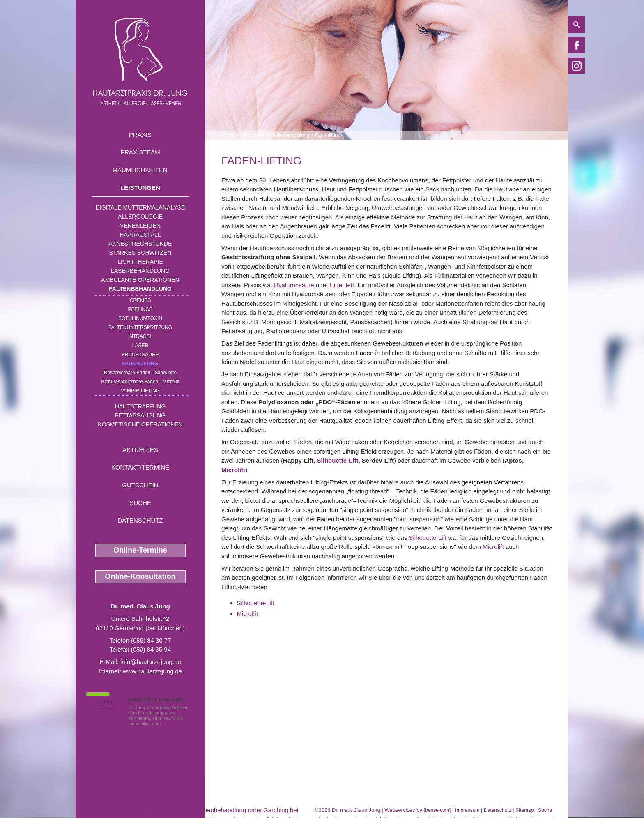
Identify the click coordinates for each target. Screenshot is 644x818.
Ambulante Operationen (140, 280)
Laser (140, 346)
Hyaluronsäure (294, 285)
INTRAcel (140, 336)
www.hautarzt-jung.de (152, 671)
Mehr (172, 724)
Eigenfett (342, 285)
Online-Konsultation (140, 576)
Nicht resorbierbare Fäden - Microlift (140, 382)
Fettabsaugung (140, 415)
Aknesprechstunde (140, 244)
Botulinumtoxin (140, 318)
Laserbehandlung (140, 271)
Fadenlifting (140, 364)
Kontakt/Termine (140, 467)
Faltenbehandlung (140, 289)
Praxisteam (140, 152)
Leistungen (140, 188)
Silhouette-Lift (338, 460)
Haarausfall (140, 235)
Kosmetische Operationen (140, 424)
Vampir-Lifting (140, 391)
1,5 (106, 705)
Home (228, 135)
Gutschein (140, 485)
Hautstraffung (140, 406)
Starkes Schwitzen (140, 253)
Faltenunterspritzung (140, 327)
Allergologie (140, 217)
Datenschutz (140, 520)
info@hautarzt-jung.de (151, 662)
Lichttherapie (140, 262)
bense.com (437, 810)
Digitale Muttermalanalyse (140, 207)
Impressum (467, 810)
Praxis (140, 135)
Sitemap (524, 810)
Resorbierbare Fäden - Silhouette (140, 373)
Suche (140, 503)
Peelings (140, 309)
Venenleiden (140, 226)
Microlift (233, 470)
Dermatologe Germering (109, 810)
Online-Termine (140, 550)
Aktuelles (140, 450)
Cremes (140, 300)
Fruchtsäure (140, 355)
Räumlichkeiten (140, 170)
